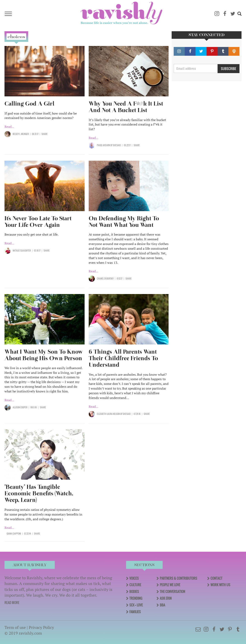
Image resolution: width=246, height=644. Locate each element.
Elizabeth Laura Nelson (108, 414)
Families (135, 612)
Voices (134, 578)
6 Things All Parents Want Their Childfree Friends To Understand (123, 358)
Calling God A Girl (29, 104)
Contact (216, 578)
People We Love (170, 585)
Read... (9, 127)
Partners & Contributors (178, 578)
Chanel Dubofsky (105, 279)
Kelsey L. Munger (21, 134)
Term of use (15, 627)
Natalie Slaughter (22, 251)
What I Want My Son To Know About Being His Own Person (44, 355)
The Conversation (172, 592)
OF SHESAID (116, 145)
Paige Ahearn (104, 145)
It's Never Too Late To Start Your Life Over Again (38, 222)
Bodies (134, 592)
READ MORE (12, 603)
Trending (136, 598)
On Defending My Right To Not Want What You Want (124, 222)
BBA (162, 605)
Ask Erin (166, 598)
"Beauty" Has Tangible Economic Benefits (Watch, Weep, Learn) (39, 493)
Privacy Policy (41, 627)
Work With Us (220, 585)
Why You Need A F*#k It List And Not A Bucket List (126, 107)
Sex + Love (136, 605)
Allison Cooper (20, 407)
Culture (135, 585)
